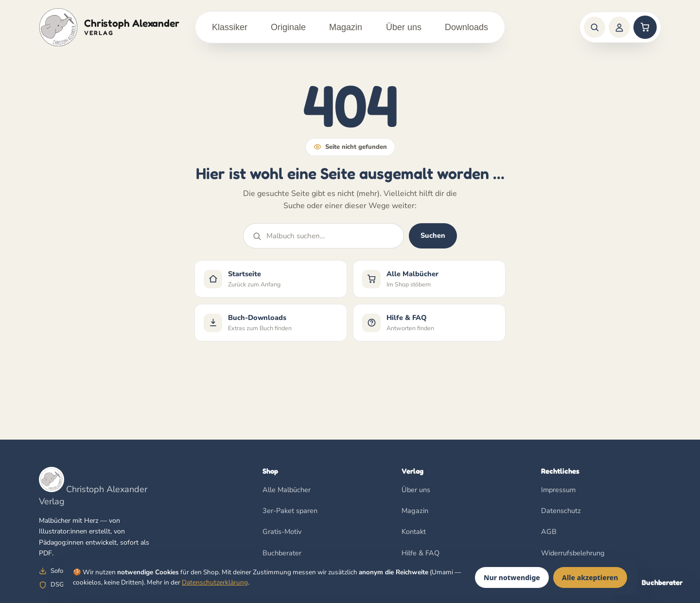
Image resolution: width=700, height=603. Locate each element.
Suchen (433, 236)
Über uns (404, 27)
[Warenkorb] (645, 27)
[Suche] (595, 27)
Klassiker (230, 27)
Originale (288, 27)
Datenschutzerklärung (215, 582)
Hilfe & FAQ (420, 553)
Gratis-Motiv (282, 532)
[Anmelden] (619, 27)
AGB (549, 532)
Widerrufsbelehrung (573, 553)
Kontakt (414, 532)
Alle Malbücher (287, 490)
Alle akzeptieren (590, 577)
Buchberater (282, 553)
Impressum (558, 490)
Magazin (346, 27)
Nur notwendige (512, 577)
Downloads (466, 27)
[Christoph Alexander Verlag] (109, 27)
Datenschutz (561, 511)
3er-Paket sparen (290, 511)
